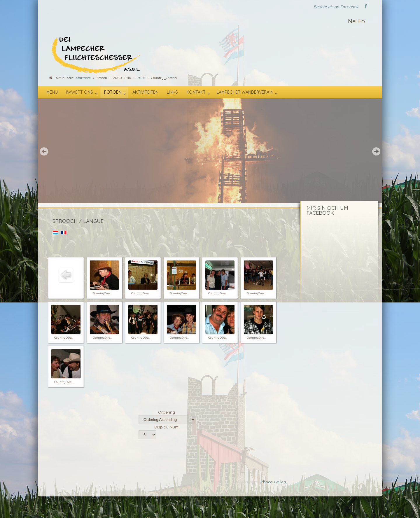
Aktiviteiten (145, 92)
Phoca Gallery (274, 482)
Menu (52, 92)
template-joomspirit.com (418, 493)
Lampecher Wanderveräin (245, 92)
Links (172, 92)
